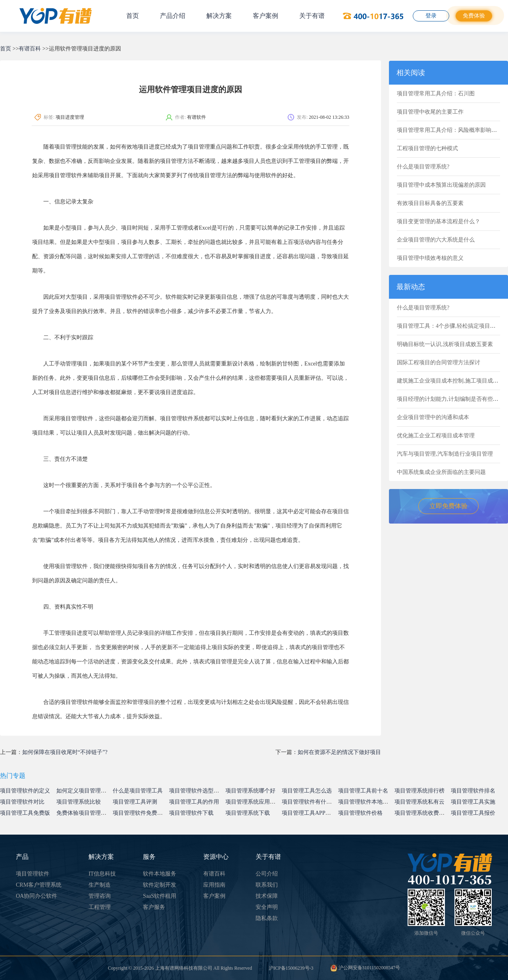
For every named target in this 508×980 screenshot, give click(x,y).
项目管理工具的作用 (194, 802)
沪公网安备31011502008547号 (365, 968)
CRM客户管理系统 (39, 885)
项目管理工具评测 (135, 802)
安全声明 (267, 907)
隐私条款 (267, 918)
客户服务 (154, 907)
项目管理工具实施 (473, 802)
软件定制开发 (160, 885)
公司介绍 (267, 874)
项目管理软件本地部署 (366, 802)
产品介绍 (173, 16)
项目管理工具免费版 (25, 813)
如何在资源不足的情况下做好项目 (339, 752)
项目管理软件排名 (473, 791)
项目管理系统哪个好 (250, 791)
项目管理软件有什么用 (310, 802)
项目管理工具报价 (473, 813)
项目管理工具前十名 (363, 791)
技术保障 (267, 896)
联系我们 (267, 885)
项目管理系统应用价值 (253, 802)
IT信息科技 (102, 874)
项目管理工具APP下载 (309, 813)
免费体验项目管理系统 (84, 813)
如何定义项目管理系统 (84, 791)
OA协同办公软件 (37, 896)
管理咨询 (100, 896)
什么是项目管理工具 (138, 791)
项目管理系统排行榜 (419, 791)
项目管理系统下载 (248, 813)
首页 (133, 16)
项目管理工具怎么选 (307, 791)
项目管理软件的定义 (25, 791)
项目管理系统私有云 (419, 802)
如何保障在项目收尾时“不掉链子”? (65, 752)
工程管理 (100, 907)
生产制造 (100, 885)
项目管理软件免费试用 (140, 813)
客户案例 (266, 16)
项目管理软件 (33, 874)
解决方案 (219, 16)
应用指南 (214, 885)
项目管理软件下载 (191, 813)
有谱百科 (30, 49)
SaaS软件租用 (160, 896)
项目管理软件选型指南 (197, 791)
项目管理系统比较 (79, 802)
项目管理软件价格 (360, 813)
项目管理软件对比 (22, 802)
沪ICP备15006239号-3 (291, 968)
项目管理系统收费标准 (422, 813)
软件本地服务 (160, 874)
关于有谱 (312, 16)
